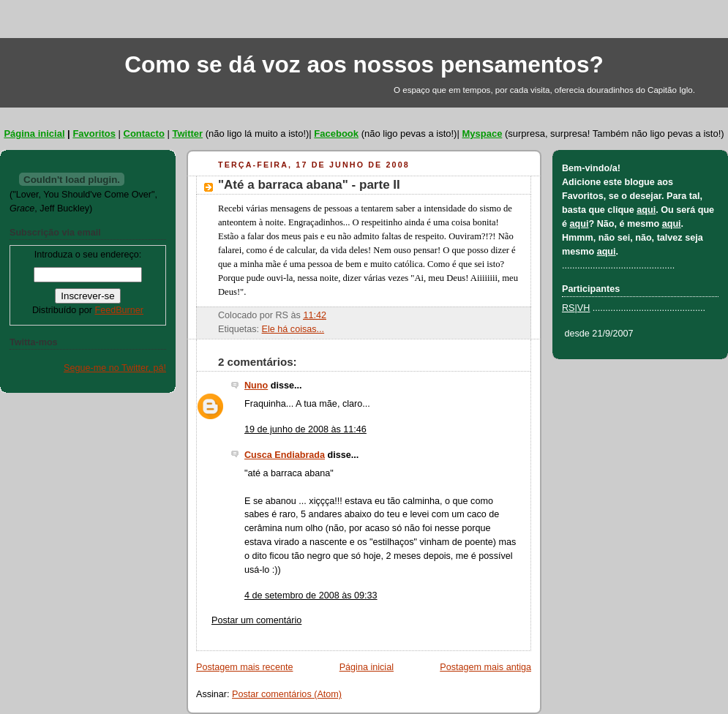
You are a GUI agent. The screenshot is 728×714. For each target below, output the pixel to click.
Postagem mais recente (244, 667)
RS (568, 308)
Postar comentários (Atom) (287, 694)
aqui (646, 210)
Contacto (144, 134)
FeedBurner (119, 310)
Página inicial (34, 134)
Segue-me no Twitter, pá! (115, 368)
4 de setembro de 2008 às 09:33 (311, 595)
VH (584, 308)
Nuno (256, 386)
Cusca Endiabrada (285, 455)
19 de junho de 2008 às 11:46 (305, 429)
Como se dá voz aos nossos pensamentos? (364, 64)
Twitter (187, 134)
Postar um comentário (256, 620)
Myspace (482, 134)
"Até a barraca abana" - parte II (309, 185)
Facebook (336, 134)
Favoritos (94, 134)
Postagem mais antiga (485, 667)
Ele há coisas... (293, 329)
